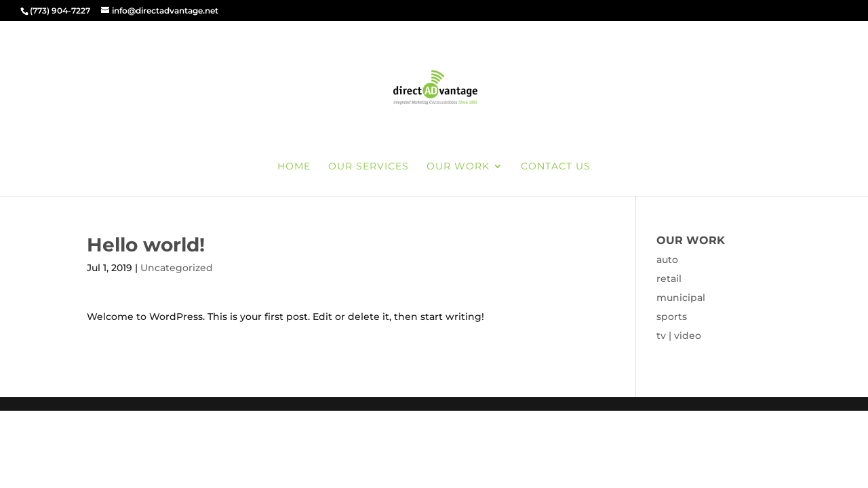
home (294, 167)
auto (667, 260)
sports (672, 317)
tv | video (679, 335)
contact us (556, 167)
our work (458, 167)
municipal (681, 298)
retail (669, 279)
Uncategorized (177, 268)
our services (369, 167)
